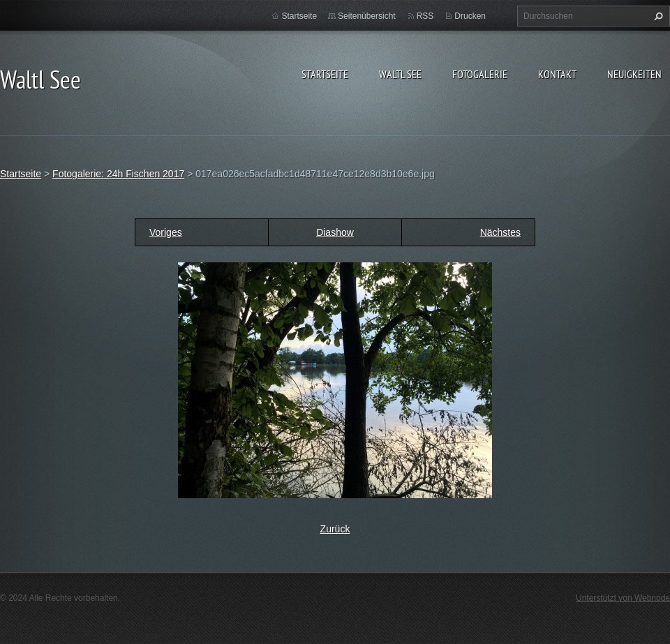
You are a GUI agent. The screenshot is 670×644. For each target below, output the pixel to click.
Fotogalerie (480, 74)
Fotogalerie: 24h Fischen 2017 (118, 174)
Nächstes (500, 232)
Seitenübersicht (367, 16)
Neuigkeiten (634, 74)
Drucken (470, 16)
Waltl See (400, 74)
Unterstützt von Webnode (623, 598)
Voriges (166, 232)
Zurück (335, 529)
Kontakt (557, 74)
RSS (425, 16)
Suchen (657, 16)
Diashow (335, 232)
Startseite (325, 74)
